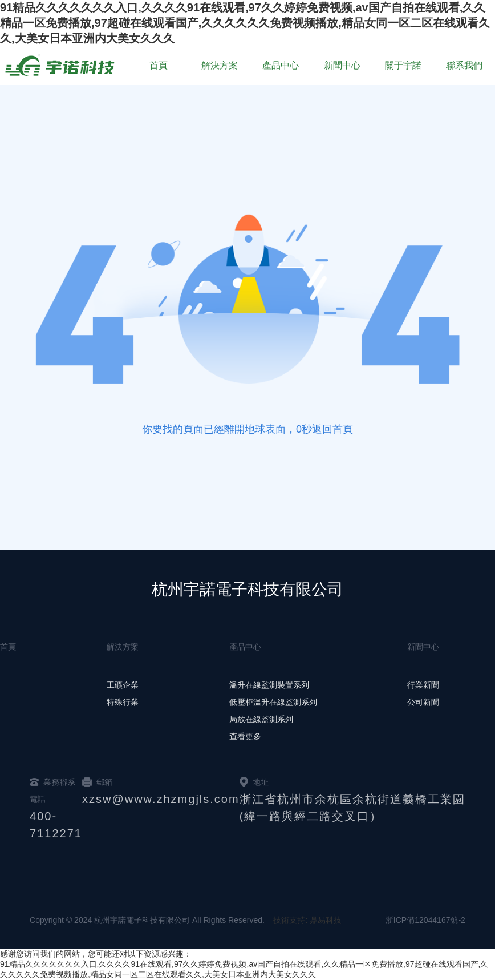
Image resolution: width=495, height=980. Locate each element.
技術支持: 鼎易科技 (307, 920)
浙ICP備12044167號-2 (425, 920)
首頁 (159, 65)
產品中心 (281, 65)
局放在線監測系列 (261, 719)
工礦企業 (123, 685)
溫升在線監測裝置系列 (269, 685)
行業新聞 (423, 685)
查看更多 (245, 736)
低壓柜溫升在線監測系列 (273, 702)
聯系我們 (464, 65)
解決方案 (220, 65)
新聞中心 (342, 65)
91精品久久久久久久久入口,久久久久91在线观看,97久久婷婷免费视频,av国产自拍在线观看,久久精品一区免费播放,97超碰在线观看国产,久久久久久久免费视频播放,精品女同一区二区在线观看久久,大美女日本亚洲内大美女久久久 (245, 23)
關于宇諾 (403, 65)
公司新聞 (423, 702)
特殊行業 (123, 702)
